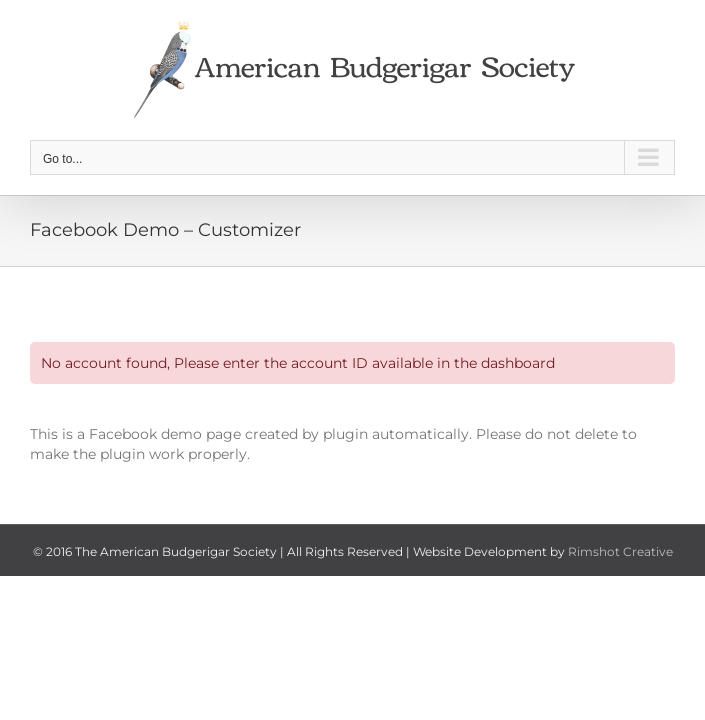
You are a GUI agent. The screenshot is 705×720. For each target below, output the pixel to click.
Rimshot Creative (620, 551)
